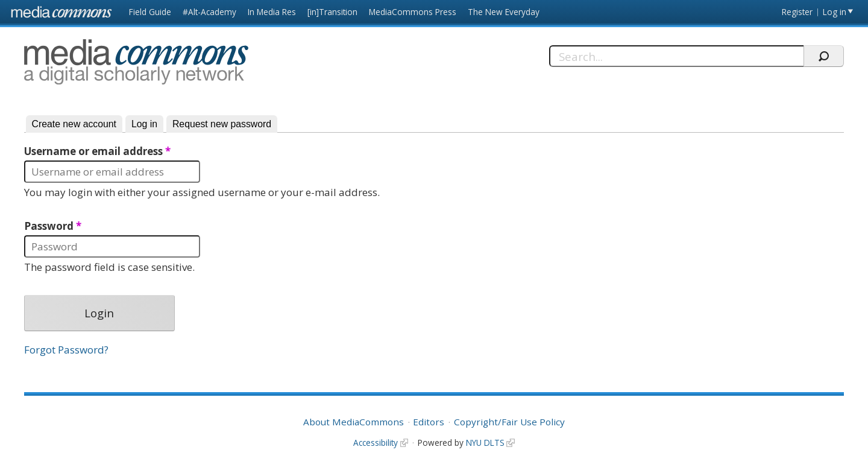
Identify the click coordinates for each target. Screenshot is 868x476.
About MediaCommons (354, 422)
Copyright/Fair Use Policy (509, 422)
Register (797, 12)
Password (53, 226)
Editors (429, 422)
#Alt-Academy (209, 12)
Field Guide (150, 12)
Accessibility (376, 443)
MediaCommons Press (413, 12)
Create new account (74, 124)
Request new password (222, 124)
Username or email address (97, 151)
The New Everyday (504, 12)
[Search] (677, 56)
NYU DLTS (485, 443)
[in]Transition (332, 12)
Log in (835, 12)
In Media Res (272, 12)
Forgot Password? (66, 350)
